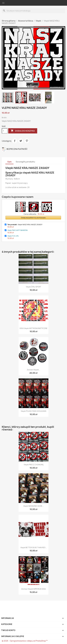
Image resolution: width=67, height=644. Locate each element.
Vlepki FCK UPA (13, 236)
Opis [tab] (9, 162)
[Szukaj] (33, 11)
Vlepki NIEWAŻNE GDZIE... (33, 506)
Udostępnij (15, 141)
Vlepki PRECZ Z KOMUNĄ (34, 465)
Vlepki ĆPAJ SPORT (33, 287)
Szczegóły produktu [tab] (25, 162)
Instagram (17, 604)
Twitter (10, 604)
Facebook (4, 604)
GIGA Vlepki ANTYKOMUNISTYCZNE (33, 328)
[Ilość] (5, 131)
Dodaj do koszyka (23, 131)
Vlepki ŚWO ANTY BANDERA (18, 230)
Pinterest (27, 141)
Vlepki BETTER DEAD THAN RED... (34, 548)
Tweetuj (21, 141)
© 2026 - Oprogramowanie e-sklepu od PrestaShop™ (25, 641)
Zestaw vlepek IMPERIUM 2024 (34, 589)
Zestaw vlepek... (33, 370)
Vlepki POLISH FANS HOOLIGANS (33, 411)
